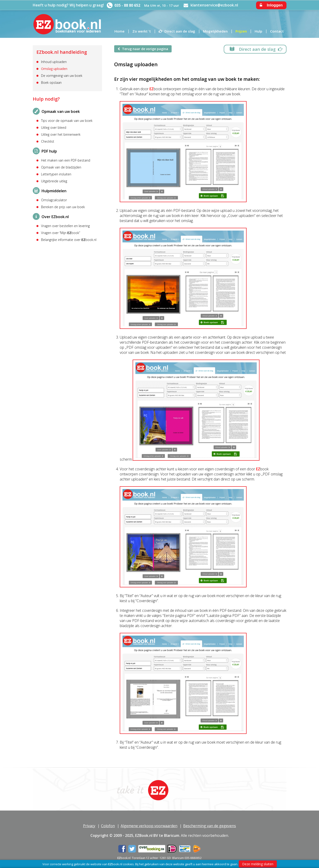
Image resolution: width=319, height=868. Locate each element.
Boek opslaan (51, 83)
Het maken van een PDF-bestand (66, 160)
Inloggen (271, 5)
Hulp (258, 31)
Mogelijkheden (215, 31)
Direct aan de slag (180, 31)
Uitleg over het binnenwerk (61, 135)
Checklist (48, 141)
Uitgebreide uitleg (54, 181)
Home (119, 31)
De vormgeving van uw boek (62, 76)
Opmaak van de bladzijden (61, 167)
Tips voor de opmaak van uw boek (67, 121)
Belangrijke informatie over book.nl (69, 240)
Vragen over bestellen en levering (65, 226)
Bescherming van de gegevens (210, 826)
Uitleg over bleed (54, 128)
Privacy (89, 826)
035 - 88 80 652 (127, 5)
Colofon (108, 826)
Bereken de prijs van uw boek (63, 207)
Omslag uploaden (54, 69)
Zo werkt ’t (142, 31)
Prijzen (241, 31)
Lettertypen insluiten (56, 174)
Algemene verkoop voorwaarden (149, 826)
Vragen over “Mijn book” (61, 233)
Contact (277, 31)
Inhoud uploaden (54, 62)
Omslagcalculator (54, 200)
